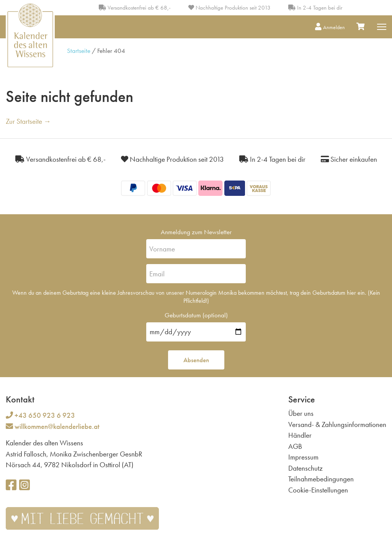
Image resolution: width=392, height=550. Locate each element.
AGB (295, 446)
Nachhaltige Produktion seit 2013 (229, 8)
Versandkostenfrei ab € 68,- (135, 8)
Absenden (196, 360)
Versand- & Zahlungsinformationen (337, 424)
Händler (300, 435)
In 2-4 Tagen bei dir (315, 8)
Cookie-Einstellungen (318, 490)
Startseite (79, 51)
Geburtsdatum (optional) (196, 315)
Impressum (303, 457)
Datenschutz (305, 468)
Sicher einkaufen (349, 159)
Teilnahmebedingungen (321, 479)
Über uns (301, 413)
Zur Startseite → (28, 121)
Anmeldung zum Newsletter (196, 232)
